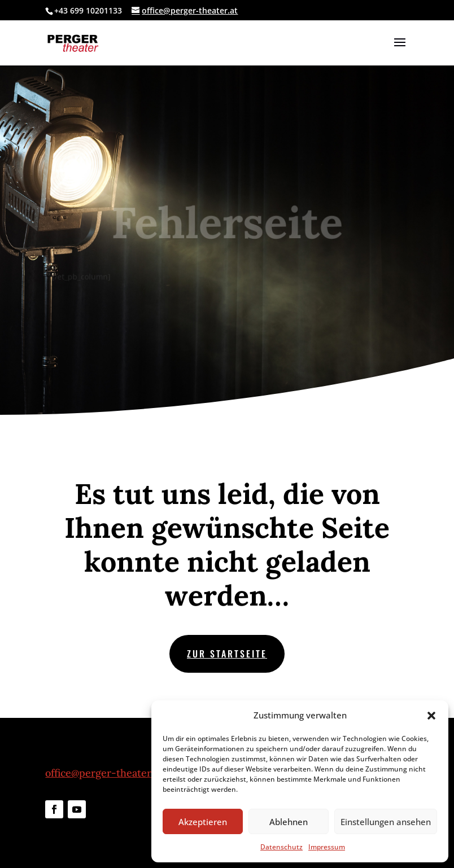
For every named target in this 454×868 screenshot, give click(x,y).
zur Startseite (227, 654)
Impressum (327, 847)
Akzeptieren (203, 822)
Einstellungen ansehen (386, 822)
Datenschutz (281, 847)
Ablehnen (289, 822)
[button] (431, 716)
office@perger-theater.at (104, 773)
